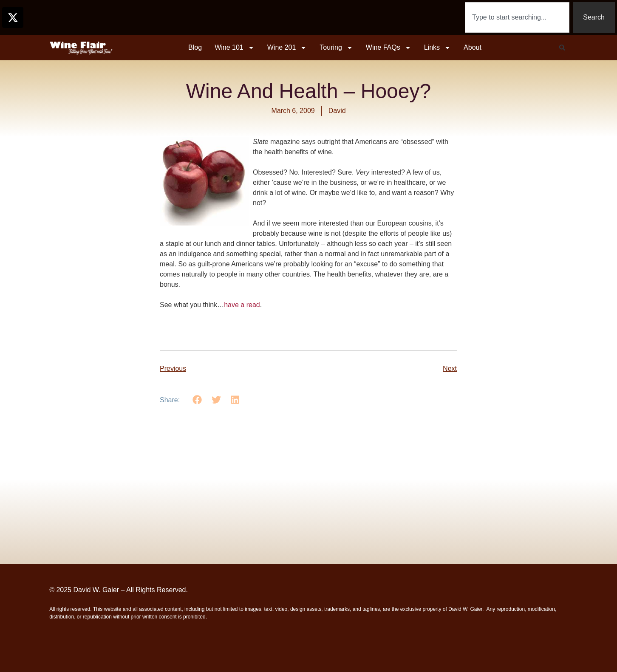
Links (437, 48)
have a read (242, 305)
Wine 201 (287, 48)
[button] (562, 48)
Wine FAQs (389, 48)
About (473, 47)
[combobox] (517, 17)
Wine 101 (235, 48)
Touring (336, 48)
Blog (195, 47)
